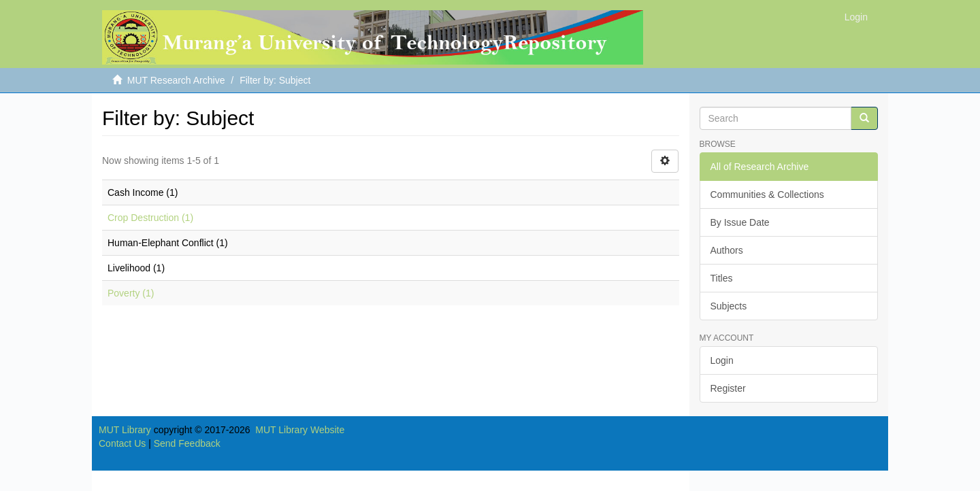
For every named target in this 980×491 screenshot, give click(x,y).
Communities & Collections (767, 194)
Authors (727, 250)
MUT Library (125, 430)
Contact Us (122, 443)
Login (722, 360)
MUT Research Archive (176, 80)
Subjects (729, 306)
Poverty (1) (131, 293)
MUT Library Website (300, 430)
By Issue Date (740, 222)
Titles (722, 278)
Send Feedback (187, 443)
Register (728, 388)
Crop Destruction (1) (150, 218)
